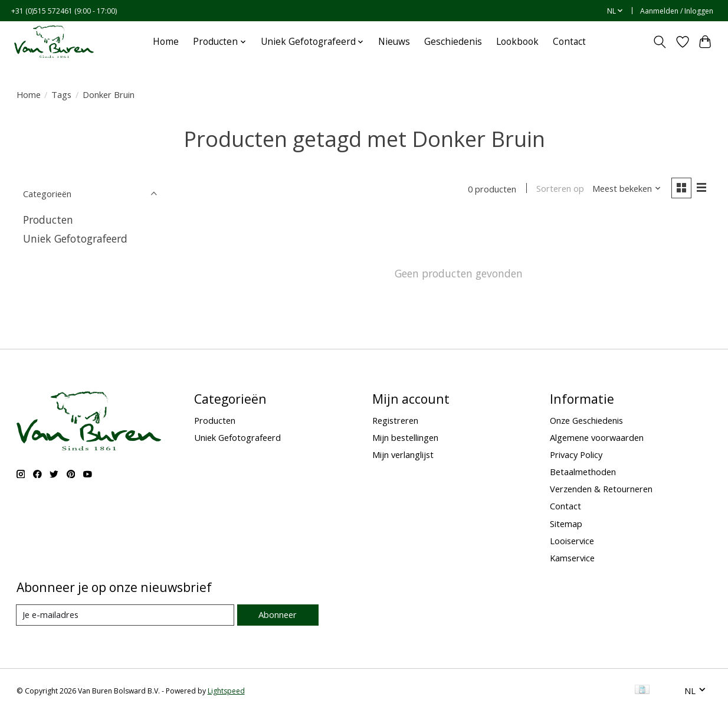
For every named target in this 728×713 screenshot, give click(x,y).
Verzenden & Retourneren (601, 489)
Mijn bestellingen (405, 437)
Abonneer (278, 615)
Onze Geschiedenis (586, 420)
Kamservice (572, 558)
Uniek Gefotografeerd (75, 238)
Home (166, 42)
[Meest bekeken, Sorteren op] (627, 189)
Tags (61, 94)
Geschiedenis (453, 42)
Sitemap (566, 524)
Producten (48, 220)
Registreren (395, 420)
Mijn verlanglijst (403, 454)
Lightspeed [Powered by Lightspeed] (226, 691)
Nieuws (394, 42)
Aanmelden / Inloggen (677, 11)
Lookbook (517, 42)
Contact (569, 42)
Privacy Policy (576, 454)
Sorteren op (560, 189)
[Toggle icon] (659, 42)
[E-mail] (125, 615)
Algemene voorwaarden (597, 437)
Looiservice (572, 541)
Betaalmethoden (583, 472)
